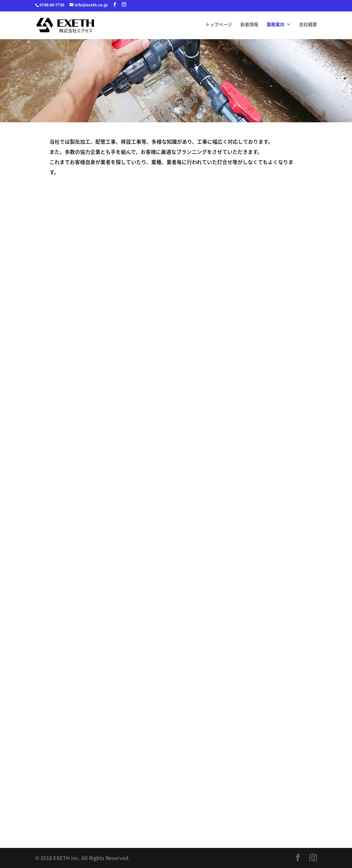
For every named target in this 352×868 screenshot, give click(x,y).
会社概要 (308, 25)
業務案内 (275, 25)
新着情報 (249, 25)
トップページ (219, 25)
